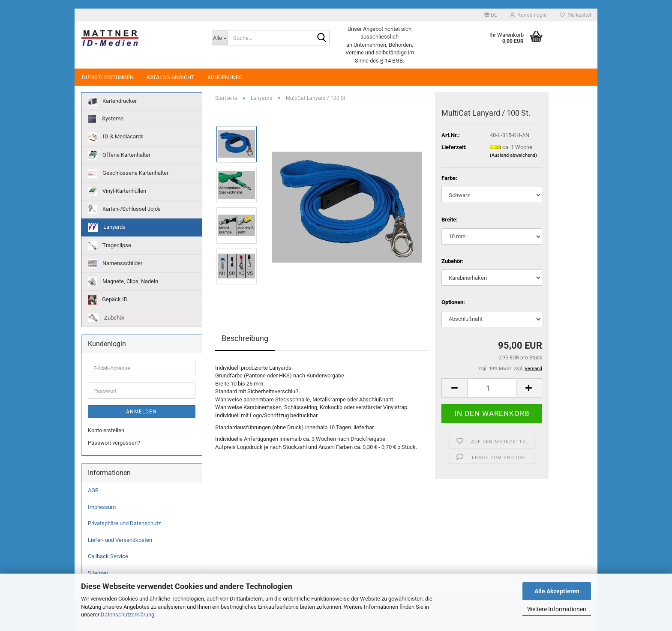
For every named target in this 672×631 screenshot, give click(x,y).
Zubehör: (453, 261)
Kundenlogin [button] (528, 15)
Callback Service (108, 556)
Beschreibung (245, 338)
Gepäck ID (108, 300)
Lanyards (107, 227)
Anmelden (141, 412)
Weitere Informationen (557, 609)
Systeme (106, 119)
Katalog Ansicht (171, 77)
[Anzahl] (492, 388)
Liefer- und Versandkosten (120, 540)
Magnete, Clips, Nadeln (123, 282)
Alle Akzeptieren (557, 591)
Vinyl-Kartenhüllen (117, 191)
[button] (491, 15)
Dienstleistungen (108, 77)
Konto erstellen (106, 430)
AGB (93, 490)
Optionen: (453, 302)
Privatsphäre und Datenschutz (124, 523)
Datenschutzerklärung (127, 615)
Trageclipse (109, 246)
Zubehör (106, 318)
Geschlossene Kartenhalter (128, 173)
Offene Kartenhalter (119, 155)
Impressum (102, 507)
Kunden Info (225, 77)
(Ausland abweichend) (513, 155)
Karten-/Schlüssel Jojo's (124, 209)
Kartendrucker (112, 101)
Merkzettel (575, 15)
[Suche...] (220, 38)
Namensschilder (115, 264)
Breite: (450, 220)
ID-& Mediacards (116, 137)
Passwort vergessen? (114, 443)
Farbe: (449, 178)
